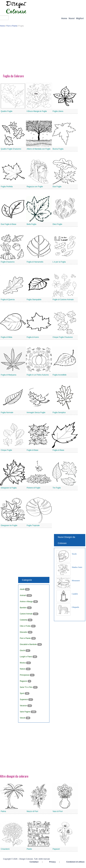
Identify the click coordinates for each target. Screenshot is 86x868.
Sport (22, 693)
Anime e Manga (26, 602)
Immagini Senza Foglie (36, 412)
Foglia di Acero (33, 337)
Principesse (25, 675)
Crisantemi (5, 849)
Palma (3, 811)
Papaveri (56, 849)
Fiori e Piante (12, 26)
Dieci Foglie (57, 224)
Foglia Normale (7, 412)
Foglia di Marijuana (8, 375)
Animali (23, 595)
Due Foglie (57, 187)
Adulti (22, 589)
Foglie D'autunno (8, 262)
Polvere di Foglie (33, 488)
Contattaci (34, 862)
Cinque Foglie (6, 450)
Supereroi (24, 699)
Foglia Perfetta (7, 187)
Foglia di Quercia (8, 300)
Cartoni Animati (26, 614)
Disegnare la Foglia (9, 488)
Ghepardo (75, 607)
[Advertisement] (43, 52)
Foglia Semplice (59, 412)
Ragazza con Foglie (35, 187)
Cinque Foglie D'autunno (63, 337)
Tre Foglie (57, 488)
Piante (29, 849)
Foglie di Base (32, 450)
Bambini (23, 608)
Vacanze (24, 706)
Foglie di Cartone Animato (63, 300)
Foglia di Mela (6, 337)
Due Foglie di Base (8, 224)
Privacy (52, 862)
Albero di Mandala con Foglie (39, 149)
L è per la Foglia (59, 262)
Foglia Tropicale (33, 525)
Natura (23, 669)
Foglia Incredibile (60, 375)
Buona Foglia (58, 149)
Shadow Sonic (77, 567)
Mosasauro (76, 581)
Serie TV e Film (26, 687)
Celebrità (24, 620)
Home (64, 18)
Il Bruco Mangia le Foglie (37, 111)
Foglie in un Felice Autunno (38, 375)
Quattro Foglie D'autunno (11, 149)
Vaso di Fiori (58, 811)
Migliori (80, 18)
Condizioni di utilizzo (75, 862)
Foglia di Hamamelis (35, 262)
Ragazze (24, 681)
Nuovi (72, 18)
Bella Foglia (31, 224)
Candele (75, 594)
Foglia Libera (58, 111)
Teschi (74, 554)
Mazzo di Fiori (32, 811)
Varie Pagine (25, 712)
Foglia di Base (58, 450)
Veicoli (23, 718)
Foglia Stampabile (34, 300)
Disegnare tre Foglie (9, 525)
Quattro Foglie (7, 111)
